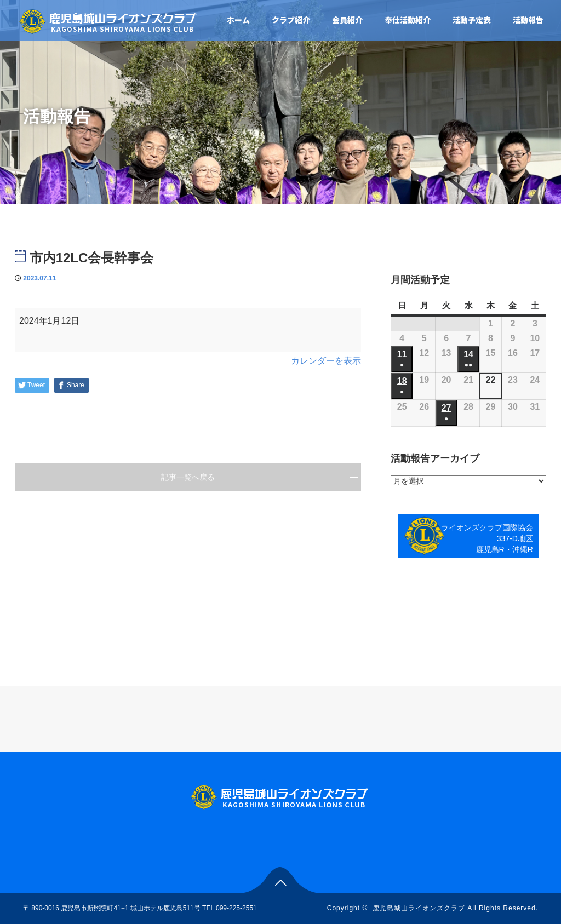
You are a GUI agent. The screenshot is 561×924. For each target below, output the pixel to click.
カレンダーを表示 (326, 361)
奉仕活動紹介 (408, 20)
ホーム (238, 20)
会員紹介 (347, 20)
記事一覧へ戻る (188, 477)
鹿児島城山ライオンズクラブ (419, 908)
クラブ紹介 (291, 20)
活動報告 (528, 20)
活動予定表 (472, 20)
